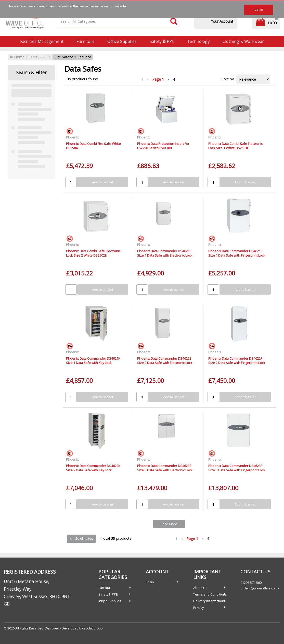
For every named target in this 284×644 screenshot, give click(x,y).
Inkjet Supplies (110, 601)
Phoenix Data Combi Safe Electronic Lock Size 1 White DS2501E (235, 146)
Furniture (86, 41)
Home (17, 57)
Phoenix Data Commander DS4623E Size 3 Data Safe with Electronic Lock (165, 468)
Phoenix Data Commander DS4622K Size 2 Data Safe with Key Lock (93, 468)
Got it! (259, 10)
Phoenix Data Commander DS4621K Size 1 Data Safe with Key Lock (93, 361)
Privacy (198, 608)
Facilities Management (42, 41)
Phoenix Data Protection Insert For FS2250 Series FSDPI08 (163, 146)
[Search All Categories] (119, 22)
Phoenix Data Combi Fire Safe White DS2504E (93, 146)
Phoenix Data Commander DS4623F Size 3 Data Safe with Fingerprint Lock (237, 468)
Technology (198, 41)
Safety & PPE (162, 41)
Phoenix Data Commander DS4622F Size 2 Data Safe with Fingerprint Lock (237, 361)
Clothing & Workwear (243, 41)
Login (150, 582)
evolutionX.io (93, 628)
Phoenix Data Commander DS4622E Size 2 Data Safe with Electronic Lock (165, 361)
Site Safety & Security (73, 57)
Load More (169, 524)
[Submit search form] (174, 22)
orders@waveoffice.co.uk (260, 588)
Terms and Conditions (210, 594)
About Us (200, 588)
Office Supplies (122, 41)
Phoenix (72, 137)
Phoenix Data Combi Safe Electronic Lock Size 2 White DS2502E (93, 253)
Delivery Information (209, 601)
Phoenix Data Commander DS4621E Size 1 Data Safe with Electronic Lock (165, 253)
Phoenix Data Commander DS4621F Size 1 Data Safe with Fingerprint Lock (237, 253)
